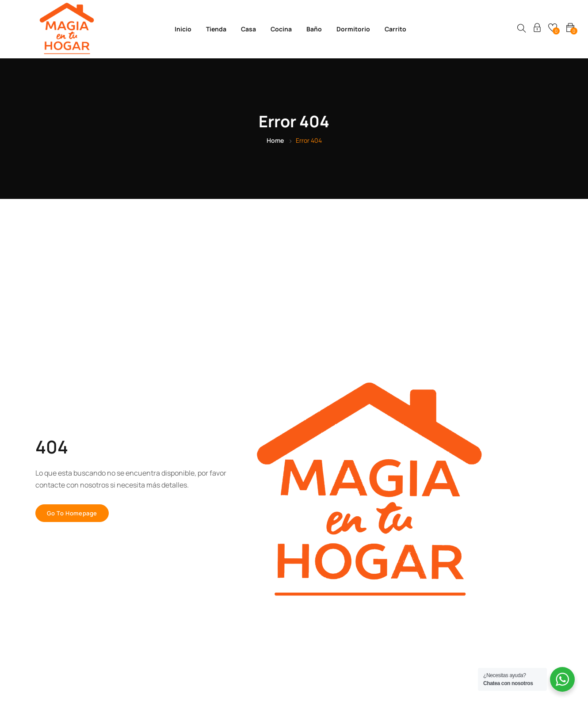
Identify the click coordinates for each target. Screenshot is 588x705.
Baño (314, 29)
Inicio (183, 29)
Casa (248, 29)
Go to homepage (72, 513)
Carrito (395, 29)
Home (275, 140)
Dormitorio (353, 29)
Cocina (281, 29)
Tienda (216, 29)
